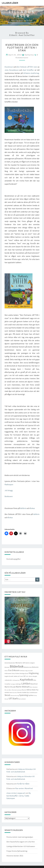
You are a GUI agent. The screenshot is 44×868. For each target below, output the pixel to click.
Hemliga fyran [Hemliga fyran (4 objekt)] (24, 673)
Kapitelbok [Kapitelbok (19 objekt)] (26, 680)
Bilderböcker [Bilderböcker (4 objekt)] (28, 667)
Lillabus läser (10, 3)
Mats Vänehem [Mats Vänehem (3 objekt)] (34, 687)
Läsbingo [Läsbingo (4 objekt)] (18, 684)
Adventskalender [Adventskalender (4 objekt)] (10, 663)
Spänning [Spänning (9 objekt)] (24, 695)
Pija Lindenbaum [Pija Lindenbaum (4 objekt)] (32, 692)
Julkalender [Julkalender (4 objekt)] (8, 680)
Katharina (29, 55)
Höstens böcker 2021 (15, 856)
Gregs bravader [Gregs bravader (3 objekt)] (29, 671)
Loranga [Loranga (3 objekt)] (13, 684)
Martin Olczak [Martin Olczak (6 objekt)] (10, 687)
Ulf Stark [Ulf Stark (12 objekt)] (13, 698)
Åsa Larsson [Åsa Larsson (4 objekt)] (22, 699)
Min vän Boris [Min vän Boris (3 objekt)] (8, 690)
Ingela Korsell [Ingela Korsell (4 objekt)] (9, 676)
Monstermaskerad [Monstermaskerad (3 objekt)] (17, 690)
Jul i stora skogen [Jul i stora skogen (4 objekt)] (32, 676)
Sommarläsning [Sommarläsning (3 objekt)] (15, 695)
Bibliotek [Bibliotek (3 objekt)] (7, 667)
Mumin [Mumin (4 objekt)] (24, 690)
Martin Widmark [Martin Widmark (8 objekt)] (23, 687)
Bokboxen (9, 496)
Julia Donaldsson (12, 70)
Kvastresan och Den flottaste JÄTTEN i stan (22, 48)
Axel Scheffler (28, 70)
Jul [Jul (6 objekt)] (24, 676)
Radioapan (9, 484)
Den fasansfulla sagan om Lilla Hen (21, 842)
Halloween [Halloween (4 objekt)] (8, 673)
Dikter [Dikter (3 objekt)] (6, 671)
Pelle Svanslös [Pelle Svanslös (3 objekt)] (13, 693)
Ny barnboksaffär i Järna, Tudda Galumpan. (19, 796)
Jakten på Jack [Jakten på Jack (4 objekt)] (18, 676)
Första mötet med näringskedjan (20, 837)
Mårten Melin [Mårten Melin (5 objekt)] (31, 690)
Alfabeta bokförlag (31, 73)
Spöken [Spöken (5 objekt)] (31, 695)
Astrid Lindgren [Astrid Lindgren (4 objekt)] (30, 663)
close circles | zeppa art (16, 793)
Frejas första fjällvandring (17, 851)
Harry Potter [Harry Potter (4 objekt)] (15, 673)
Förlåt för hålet (23, 784)
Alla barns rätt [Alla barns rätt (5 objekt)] (20, 663)
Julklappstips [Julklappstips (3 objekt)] (16, 680)
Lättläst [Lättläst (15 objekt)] (26, 684)
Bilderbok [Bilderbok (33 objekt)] (17, 666)
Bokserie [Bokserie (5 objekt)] (35, 667)
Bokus (32, 508)
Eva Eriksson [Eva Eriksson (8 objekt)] (14, 670)
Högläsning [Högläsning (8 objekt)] (34, 673)
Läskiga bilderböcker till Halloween (21, 846)
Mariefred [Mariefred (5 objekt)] (34, 684)
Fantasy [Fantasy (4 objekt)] (22, 671)
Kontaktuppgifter (14, 559)
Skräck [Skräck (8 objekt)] (7, 695)
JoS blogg (9, 490)
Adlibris (23, 508)
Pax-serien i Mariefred (24, 788)
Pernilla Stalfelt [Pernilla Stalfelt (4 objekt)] (22, 692)
